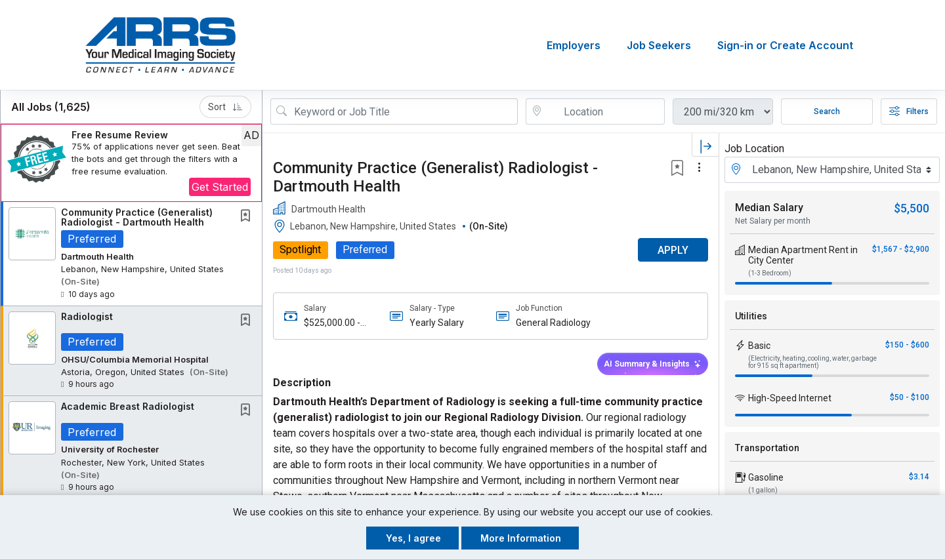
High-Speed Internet (790, 398)
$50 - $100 (910, 397)
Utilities (751, 316)
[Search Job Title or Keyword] (403, 111)
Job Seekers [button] (659, 45)
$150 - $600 (907, 345)
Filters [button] (909, 111)
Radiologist (87, 316)
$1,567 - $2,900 (901, 249)
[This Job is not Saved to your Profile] (248, 217)
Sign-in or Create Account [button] (785, 45)
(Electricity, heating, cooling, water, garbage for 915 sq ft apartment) (812, 362)
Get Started (220, 187)
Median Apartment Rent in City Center (803, 255)
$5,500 (912, 208)
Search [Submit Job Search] (827, 111)
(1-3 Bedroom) (770, 273)
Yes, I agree (413, 538)
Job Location (754, 149)
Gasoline (766, 477)
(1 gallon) (763, 490)
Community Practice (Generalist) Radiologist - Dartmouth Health (137, 217)
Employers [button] (574, 45)
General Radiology (553, 323)
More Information (521, 538)
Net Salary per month (773, 221)
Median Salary (769, 208)
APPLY (673, 250)
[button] (131, 163)
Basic (759, 346)
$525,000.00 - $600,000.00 (332, 323)
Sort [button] (225, 107)
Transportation (767, 448)
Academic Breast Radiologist (128, 406)
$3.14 (919, 477)
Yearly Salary (437, 323)
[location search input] (604, 111)
